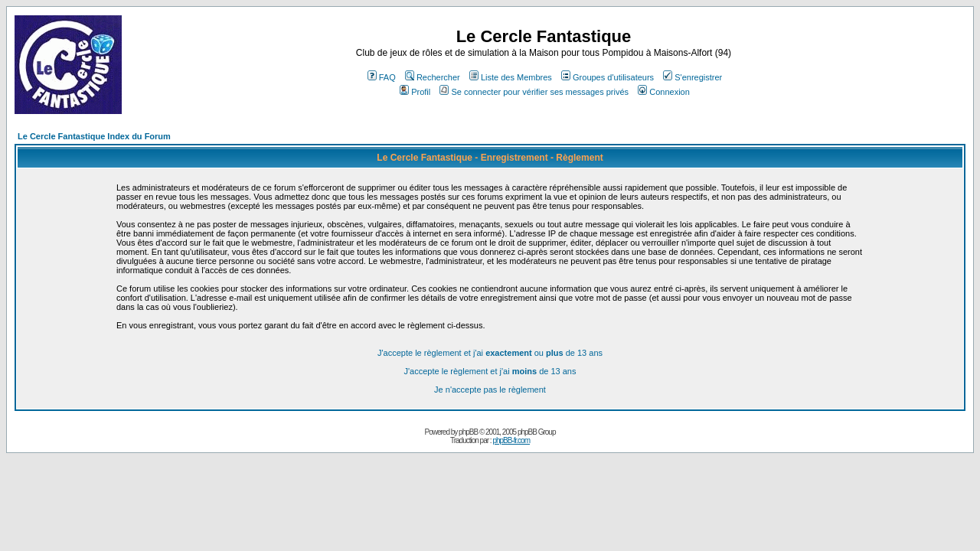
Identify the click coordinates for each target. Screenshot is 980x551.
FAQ (382, 77)
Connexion (664, 92)
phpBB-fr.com (511, 440)
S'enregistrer (693, 77)
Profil (415, 92)
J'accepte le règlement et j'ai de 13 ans (490, 371)
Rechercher (433, 77)
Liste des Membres (511, 77)
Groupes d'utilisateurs (608, 77)
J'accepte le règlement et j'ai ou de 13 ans (490, 353)
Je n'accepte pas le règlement (490, 390)
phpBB (468, 432)
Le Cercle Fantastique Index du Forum (94, 136)
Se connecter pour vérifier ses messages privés (534, 92)
